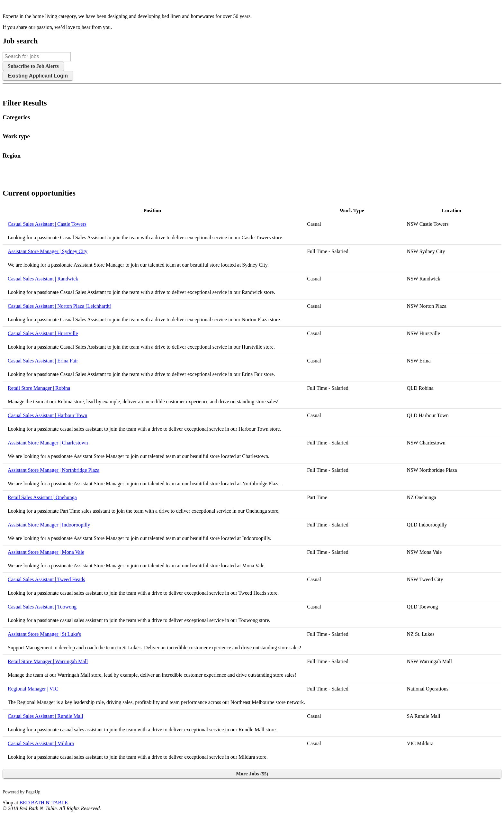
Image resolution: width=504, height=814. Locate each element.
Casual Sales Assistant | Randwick (43, 279)
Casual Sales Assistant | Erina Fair (43, 361)
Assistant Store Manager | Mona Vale (46, 552)
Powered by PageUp (22, 792)
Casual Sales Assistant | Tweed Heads (46, 579)
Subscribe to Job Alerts (33, 66)
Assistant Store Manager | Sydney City (48, 251)
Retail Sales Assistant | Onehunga (42, 497)
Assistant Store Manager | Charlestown (48, 443)
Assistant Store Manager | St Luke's (44, 634)
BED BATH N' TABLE (43, 803)
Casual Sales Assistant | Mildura (41, 743)
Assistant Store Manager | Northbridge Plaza (54, 470)
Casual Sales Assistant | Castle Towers (47, 224)
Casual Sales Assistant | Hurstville (43, 333)
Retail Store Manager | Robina (39, 388)
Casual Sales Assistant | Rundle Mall (45, 716)
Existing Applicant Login (38, 76)
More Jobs (252, 774)
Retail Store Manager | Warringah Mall (48, 661)
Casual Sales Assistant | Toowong (42, 607)
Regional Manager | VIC (33, 689)
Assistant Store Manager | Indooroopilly (49, 525)
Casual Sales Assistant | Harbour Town (48, 415)
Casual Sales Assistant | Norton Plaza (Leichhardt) (59, 306)
